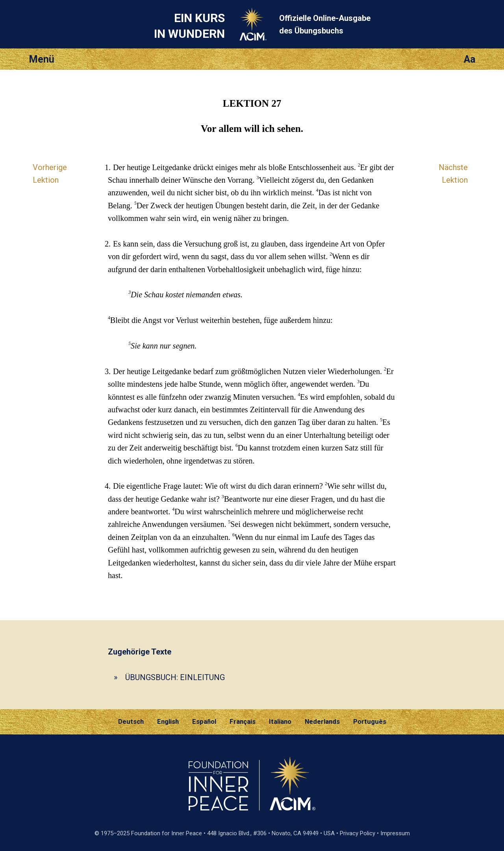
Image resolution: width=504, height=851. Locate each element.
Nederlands (322, 721)
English (168, 721)
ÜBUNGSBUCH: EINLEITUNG (175, 677)
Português (370, 721)
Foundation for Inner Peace (167, 833)
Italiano (280, 721)
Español (204, 721)
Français (243, 721)
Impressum (395, 833)
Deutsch (131, 721)
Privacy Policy (358, 833)
